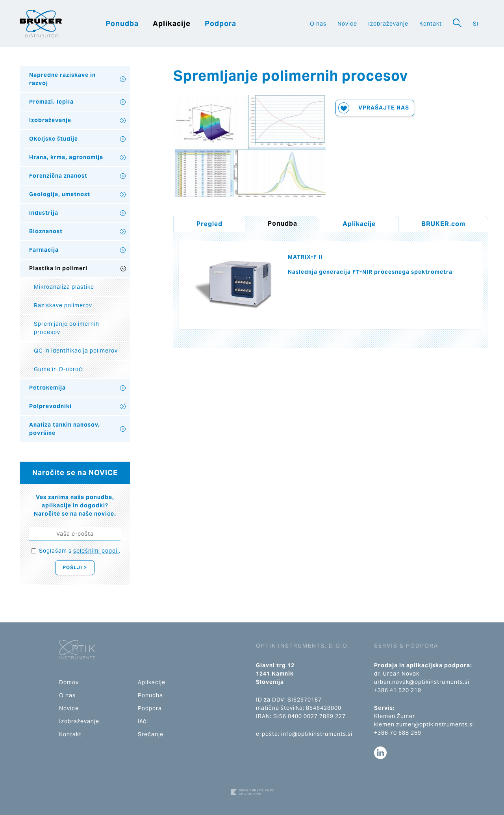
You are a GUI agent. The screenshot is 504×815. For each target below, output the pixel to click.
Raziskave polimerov (63, 305)
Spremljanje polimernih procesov (67, 328)
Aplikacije (172, 23)
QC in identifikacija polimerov (76, 351)
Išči (143, 721)
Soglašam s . (80, 551)
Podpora (220, 23)
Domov (69, 682)
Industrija (44, 213)
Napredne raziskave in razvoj (62, 79)
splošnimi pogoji (96, 551)
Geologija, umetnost (60, 194)
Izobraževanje (388, 24)
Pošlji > (75, 567)
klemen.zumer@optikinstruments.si (424, 724)
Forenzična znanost (58, 176)
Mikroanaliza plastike (64, 287)
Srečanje (151, 734)
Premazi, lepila (51, 102)
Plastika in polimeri (58, 268)
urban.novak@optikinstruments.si (422, 682)
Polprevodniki (50, 406)
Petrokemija (47, 388)
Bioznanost (46, 231)
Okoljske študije (54, 139)
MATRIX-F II (305, 257)
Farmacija (44, 250)
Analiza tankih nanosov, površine (65, 429)
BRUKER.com (443, 224)
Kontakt (431, 24)
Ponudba (122, 23)
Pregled (209, 224)
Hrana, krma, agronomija (66, 157)
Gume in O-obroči (59, 369)
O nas (318, 24)
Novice (347, 24)
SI (476, 24)
